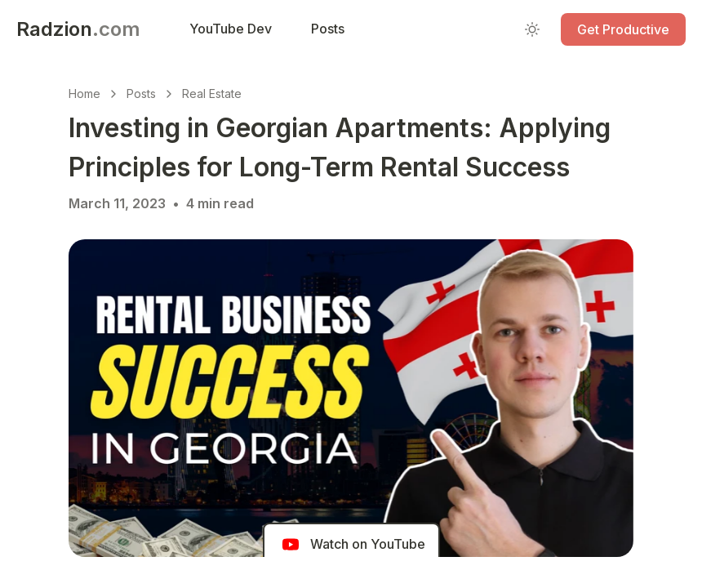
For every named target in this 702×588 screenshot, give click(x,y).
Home (84, 94)
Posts (141, 94)
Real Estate (212, 94)
